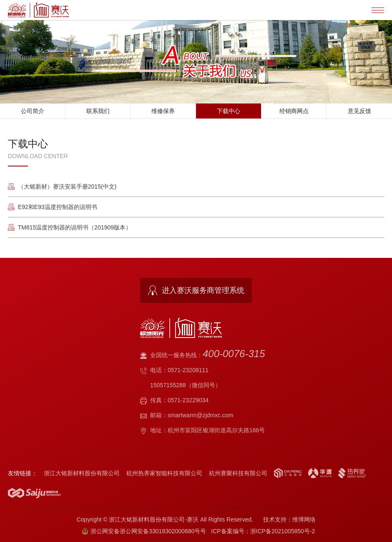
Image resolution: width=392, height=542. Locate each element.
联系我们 (98, 111)
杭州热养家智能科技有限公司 (164, 473)
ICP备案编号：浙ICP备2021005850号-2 (263, 531)
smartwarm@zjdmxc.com (200, 415)
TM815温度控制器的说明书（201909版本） (75, 227)
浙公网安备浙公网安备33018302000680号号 (144, 531)
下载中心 (229, 111)
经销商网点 (294, 111)
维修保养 (163, 111)
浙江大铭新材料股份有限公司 (82, 473)
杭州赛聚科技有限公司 (238, 473)
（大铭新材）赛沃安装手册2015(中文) (67, 187)
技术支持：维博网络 (289, 519)
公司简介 (33, 111)
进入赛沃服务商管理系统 (203, 290)
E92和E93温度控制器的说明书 (58, 207)
